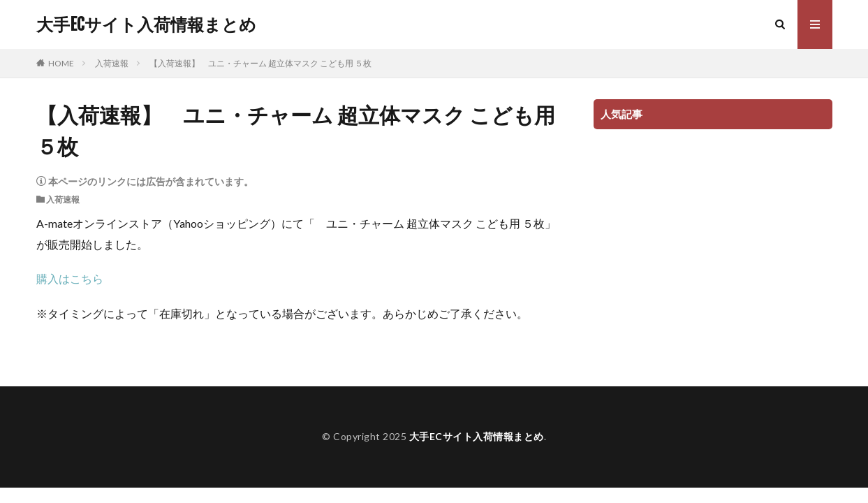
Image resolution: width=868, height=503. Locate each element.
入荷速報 (112, 63)
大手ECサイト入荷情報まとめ (146, 24)
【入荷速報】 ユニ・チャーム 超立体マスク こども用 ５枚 (260, 63)
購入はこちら (70, 278)
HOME (61, 63)
